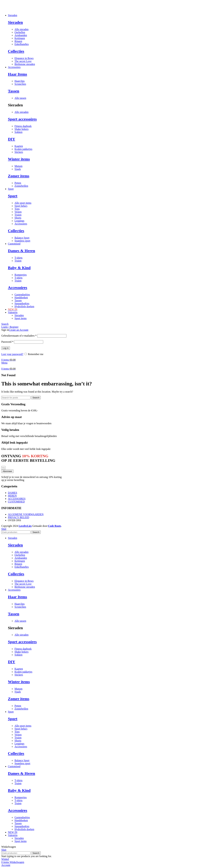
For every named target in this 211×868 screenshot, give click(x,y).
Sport (13, 196)
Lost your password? (12, 354)
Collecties (16, 51)
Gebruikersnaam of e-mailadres (19, 336)
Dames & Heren (22, 251)
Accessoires (18, 288)
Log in (6, 348)
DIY (12, 139)
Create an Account (19, 330)
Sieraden (15, 22)
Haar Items (17, 74)
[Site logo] (1, 10)
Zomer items (19, 176)
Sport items (21, 318)
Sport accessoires (22, 119)
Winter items (19, 159)
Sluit (4, 529)
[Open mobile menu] (4, 363)
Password (7, 342)
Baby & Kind (19, 268)
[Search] (5, 324)
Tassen (14, 91)
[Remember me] (26, 354)
